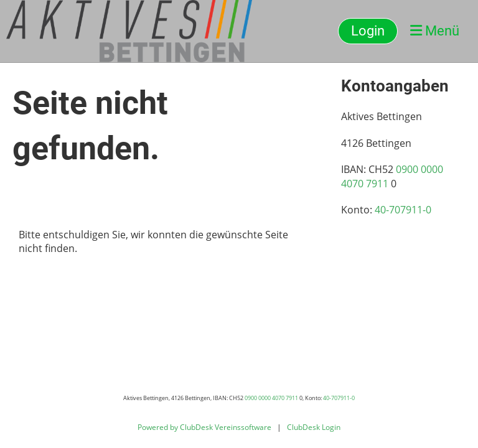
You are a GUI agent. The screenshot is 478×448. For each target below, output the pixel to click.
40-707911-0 (403, 210)
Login (368, 31)
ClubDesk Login (314, 427)
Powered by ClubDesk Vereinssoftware (204, 427)
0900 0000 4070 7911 (271, 398)
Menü (435, 31)
